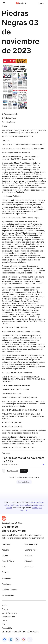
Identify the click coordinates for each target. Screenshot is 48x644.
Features (28, 555)
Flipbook (29, 561)
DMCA (5, 620)
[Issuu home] (22, 3)
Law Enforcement (9, 613)
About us (5, 550)
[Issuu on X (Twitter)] (17, 640)
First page (6, 453)
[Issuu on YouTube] (30, 640)
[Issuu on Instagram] (24, 640)
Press (4, 567)
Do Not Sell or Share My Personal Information (20, 632)
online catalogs (26, 505)
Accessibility (7, 628)
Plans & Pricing (8, 561)
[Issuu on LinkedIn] (11, 640)
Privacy (5, 609)
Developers (7, 584)
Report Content (8, 617)
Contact (5, 572)
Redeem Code (8, 595)
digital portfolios (37, 502)
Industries (29, 567)
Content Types (31, 550)
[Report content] (44, 465)
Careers (5, 555)
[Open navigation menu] (4, 3)
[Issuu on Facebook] (5, 640)
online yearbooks (11, 505)
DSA (4, 624)
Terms (4, 605)
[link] (41, 3)
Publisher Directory (10, 590)
